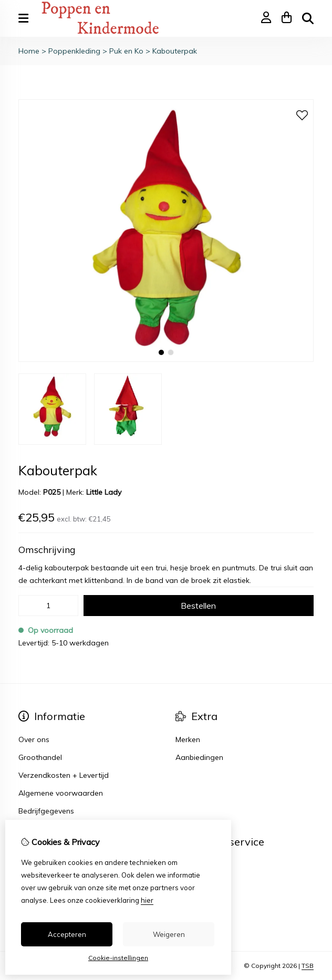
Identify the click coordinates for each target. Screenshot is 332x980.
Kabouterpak (175, 51)
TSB (308, 966)
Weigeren (169, 934)
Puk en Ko (126, 51)
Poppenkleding (74, 51)
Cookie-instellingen (118, 958)
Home (29, 51)
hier (147, 900)
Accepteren (67, 934)
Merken (188, 739)
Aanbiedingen (199, 757)
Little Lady (104, 492)
